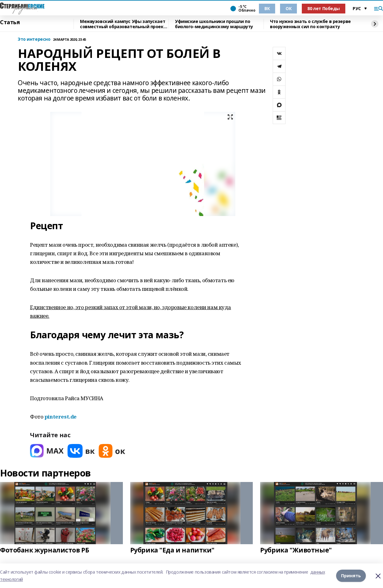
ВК (267, 8)
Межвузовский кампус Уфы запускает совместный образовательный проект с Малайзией (123, 24)
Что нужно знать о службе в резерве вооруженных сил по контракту (310, 24)
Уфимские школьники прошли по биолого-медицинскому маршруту (214, 24)
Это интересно (34, 39)
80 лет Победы (324, 8)
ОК (288, 8)
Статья (10, 22)
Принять (351, 576)
